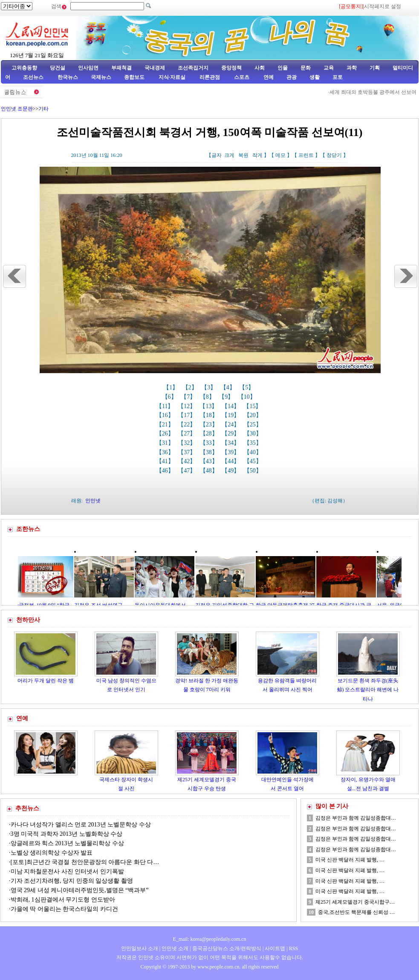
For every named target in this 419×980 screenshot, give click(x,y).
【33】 (210, 443)
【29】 (231, 433)
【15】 (253, 406)
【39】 (231, 452)
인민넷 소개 (174, 948)
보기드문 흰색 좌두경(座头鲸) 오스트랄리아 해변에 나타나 (368, 690)
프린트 (306, 155)
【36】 (166, 452)
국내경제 (155, 68)
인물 (283, 68)
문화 (306, 68)
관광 (292, 77)
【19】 (231, 415)
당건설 (58, 68)
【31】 (166, 443)
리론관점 (210, 77)
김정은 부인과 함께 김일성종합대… (356, 818)
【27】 (188, 433)
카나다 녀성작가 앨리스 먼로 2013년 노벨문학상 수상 (81, 825)
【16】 (166, 415)
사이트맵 (275, 948)
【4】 (229, 387)
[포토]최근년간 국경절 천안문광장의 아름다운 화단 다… (85, 862)
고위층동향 (24, 68)
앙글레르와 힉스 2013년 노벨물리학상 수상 (67, 843)
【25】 (254, 425)
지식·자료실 (173, 77)
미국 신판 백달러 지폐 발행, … (350, 860)
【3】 (209, 387)
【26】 (166, 433)
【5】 (247, 387)
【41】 (166, 461)
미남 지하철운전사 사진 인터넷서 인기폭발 (67, 871)
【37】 (188, 452)
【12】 (188, 406)
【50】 (254, 471)
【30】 (254, 433)
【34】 (231, 443)
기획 (375, 68)
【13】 (209, 406)
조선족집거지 (193, 68)
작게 (257, 155)
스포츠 (241, 77)
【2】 (191, 387)
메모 (280, 155)
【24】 (231, 425)
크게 (229, 155)
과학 (352, 68)
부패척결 (121, 68)
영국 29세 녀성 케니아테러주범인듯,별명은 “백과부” (80, 890)
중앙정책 (231, 68)
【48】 (210, 471)
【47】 (188, 471)
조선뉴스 (34, 77)
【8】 (208, 397)
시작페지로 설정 (383, 6)
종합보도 (134, 77)
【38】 (210, 452)
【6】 (170, 397)
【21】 (166, 425)
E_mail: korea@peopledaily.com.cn (210, 939)
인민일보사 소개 (140, 948)
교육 (329, 68)
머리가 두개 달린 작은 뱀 (46, 681)
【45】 (254, 461)
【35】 (254, 443)
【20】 (254, 415)
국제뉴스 (101, 77)
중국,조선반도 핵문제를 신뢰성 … (356, 912)
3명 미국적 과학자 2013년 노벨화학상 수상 (67, 834)
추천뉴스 (27, 808)
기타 (43, 109)
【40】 (254, 452)
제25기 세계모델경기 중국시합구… (355, 902)
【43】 (210, 461)
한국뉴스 (68, 77)
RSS (293, 948)
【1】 (172, 387)
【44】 (231, 461)
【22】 (188, 425)
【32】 (188, 443)
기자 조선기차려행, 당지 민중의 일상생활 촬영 (72, 881)
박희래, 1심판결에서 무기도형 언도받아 (63, 900)
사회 (260, 68)
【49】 (231, 471)
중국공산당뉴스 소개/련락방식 (227, 948)
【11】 (166, 406)
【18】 (210, 415)
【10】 (248, 397)
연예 (268, 77)
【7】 (189, 397)
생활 (315, 77)
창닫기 (334, 155)
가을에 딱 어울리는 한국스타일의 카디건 (64, 909)
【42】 (188, 461)
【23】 (210, 425)
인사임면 (88, 68)
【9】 (227, 397)
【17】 (188, 415)
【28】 (210, 433)
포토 (338, 77)
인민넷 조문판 (17, 109)
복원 (243, 155)
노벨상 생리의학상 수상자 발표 (52, 853)
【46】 (166, 471)
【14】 (231, 406)
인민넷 (93, 501)
